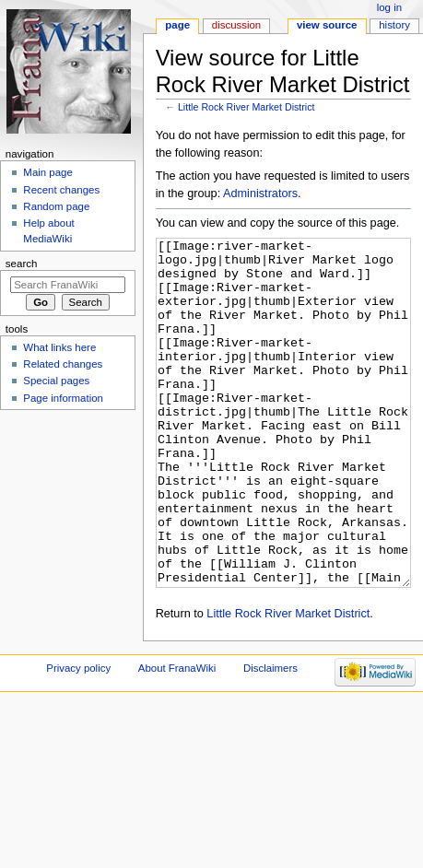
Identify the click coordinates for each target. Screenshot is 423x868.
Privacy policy (78, 737)
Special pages (56, 381)
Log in (389, 7)
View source (327, 25)
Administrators (260, 194)
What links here (59, 347)
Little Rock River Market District (247, 107)
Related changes (63, 364)
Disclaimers (270, 737)
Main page (48, 172)
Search (22, 264)
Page (177, 25)
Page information (63, 398)
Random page (56, 206)
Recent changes (61, 190)
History (394, 25)
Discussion (236, 25)
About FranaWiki (177, 737)
